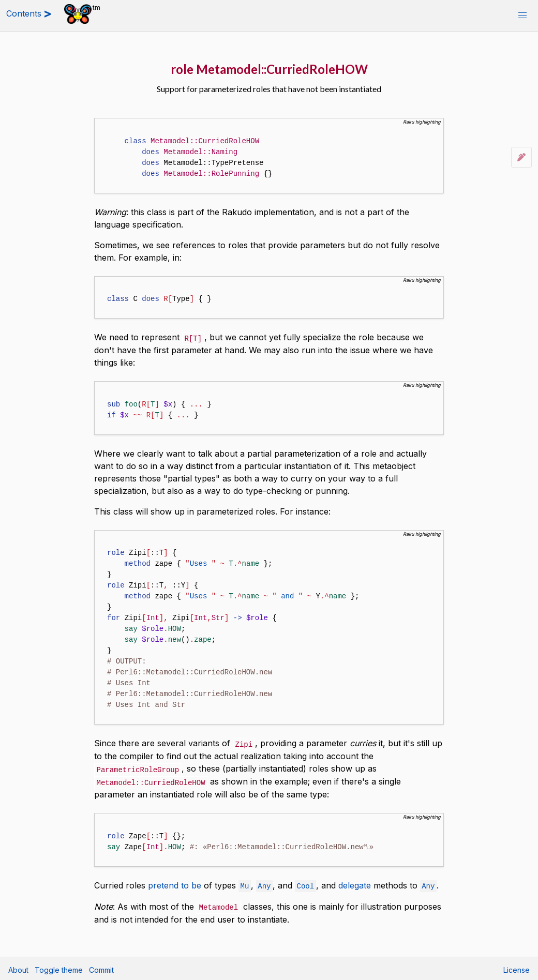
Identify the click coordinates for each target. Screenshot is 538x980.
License (517, 967)
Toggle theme (59, 967)
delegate (355, 883)
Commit (101, 967)
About (18, 967)
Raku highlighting (422, 122)
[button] (522, 16)
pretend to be (175, 883)
